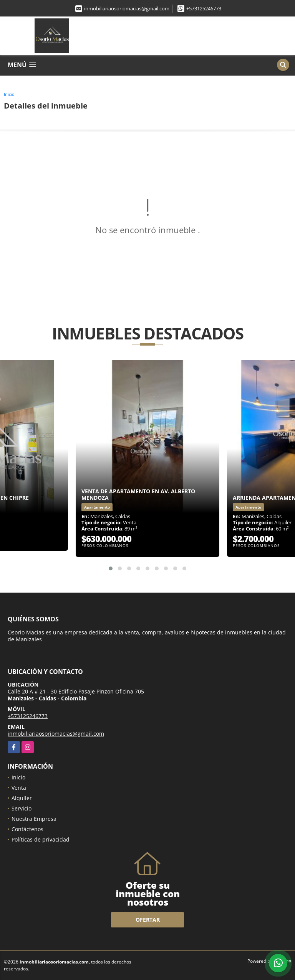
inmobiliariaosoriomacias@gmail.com (127, 8)
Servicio (22, 808)
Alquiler (22, 798)
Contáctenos (27, 829)
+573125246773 (204, 8)
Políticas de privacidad (41, 839)
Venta (19, 788)
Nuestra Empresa (34, 819)
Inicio (9, 94)
